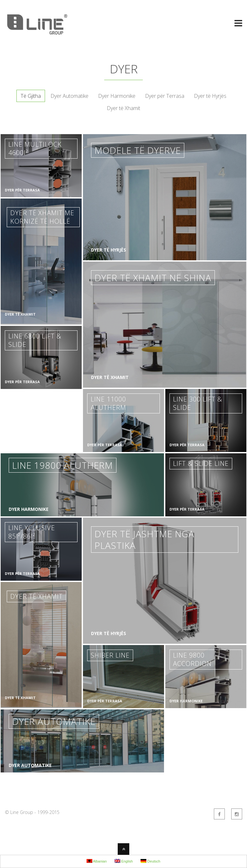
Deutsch (150, 861)
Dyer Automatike (69, 96)
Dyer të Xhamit (123, 108)
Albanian (97, 861)
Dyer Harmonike (117, 96)
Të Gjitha (31, 96)
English (124, 861)
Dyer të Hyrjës (210, 96)
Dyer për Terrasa (165, 96)
